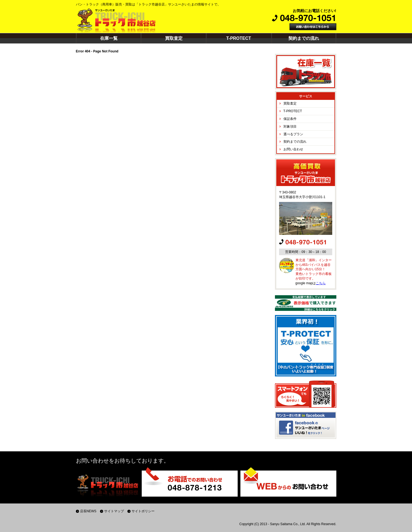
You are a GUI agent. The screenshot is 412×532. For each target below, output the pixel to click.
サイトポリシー (143, 511)
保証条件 (290, 119)
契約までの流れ (304, 38)
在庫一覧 (109, 38)
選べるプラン (293, 134)
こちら (321, 283)
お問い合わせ (293, 149)
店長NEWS (88, 511)
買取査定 (174, 38)
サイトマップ (114, 511)
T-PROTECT (239, 38)
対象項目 (290, 126)
